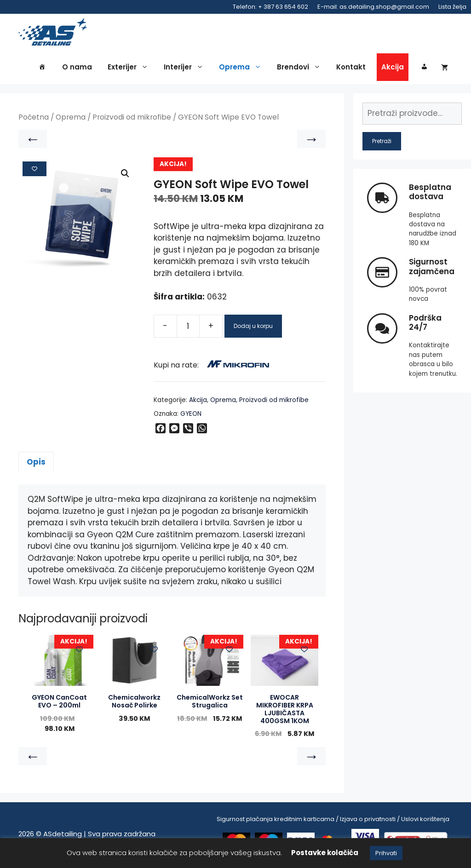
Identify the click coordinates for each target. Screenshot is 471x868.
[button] (125, 176)
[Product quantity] (188, 328)
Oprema (242, 70)
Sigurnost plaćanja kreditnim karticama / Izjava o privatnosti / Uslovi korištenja (333, 821)
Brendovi (301, 70)
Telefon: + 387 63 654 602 (270, 7)
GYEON (191, 416)
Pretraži (382, 143)
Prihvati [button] (386, 853)
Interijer (186, 70)
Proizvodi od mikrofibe (132, 120)
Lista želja (452, 7)
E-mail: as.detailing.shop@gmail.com (373, 7)
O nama (77, 70)
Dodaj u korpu (253, 328)
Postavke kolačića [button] (325, 853)
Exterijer (130, 70)
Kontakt (351, 70)
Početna (34, 120)
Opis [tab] (36, 464)
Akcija (393, 70)
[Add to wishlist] (34, 171)
